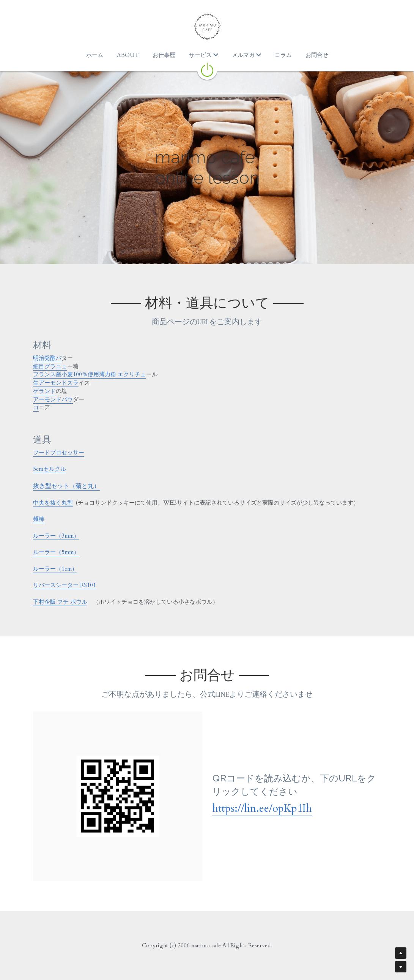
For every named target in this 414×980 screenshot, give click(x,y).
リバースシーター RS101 (65, 585)
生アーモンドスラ (56, 383)
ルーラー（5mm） (56, 552)
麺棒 (39, 519)
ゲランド (44, 391)
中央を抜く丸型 (53, 503)
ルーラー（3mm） (56, 536)
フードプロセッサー (59, 453)
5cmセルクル (50, 469)
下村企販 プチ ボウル (60, 602)
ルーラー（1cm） (55, 569)
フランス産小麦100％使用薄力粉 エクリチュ (90, 374)
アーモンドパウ (53, 399)
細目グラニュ (50, 366)
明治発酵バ (47, 358)
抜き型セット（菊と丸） (66, 486)
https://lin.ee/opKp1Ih (262, 808)
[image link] (207, 69)
